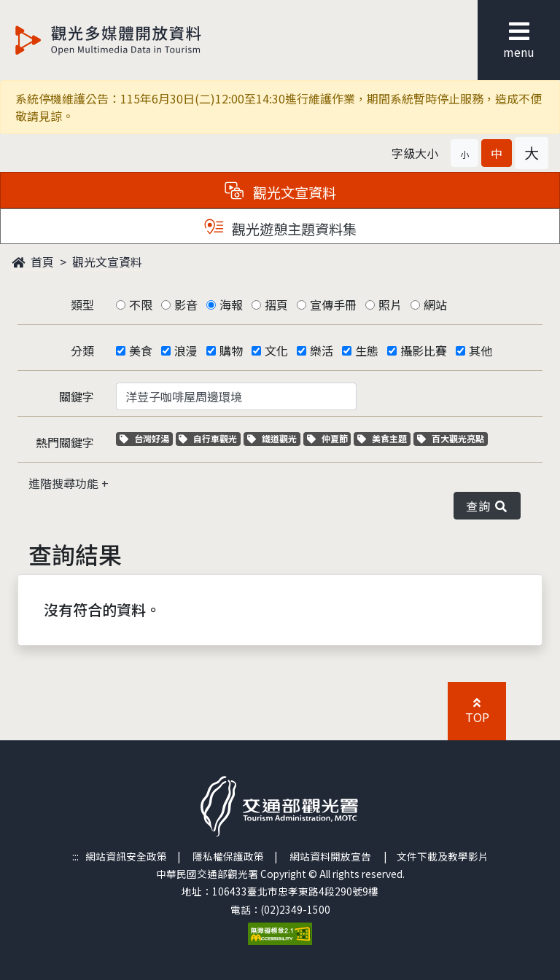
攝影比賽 (424, 350)
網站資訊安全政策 (126, 856)
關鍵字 (77, 396)
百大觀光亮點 (451, 438)
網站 (435, 305)
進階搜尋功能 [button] (65, 483)
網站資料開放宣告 (330, 856)
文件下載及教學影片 (443, 856)
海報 (231, 305)
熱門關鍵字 (65, 442)
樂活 (322, 350)
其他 (481, 350)
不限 (141, 305)
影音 (186, 305)
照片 (390, 305)
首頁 (33, 262)
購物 (231, 350)
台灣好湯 (146, 438)
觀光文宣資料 (107, 262)
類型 (82, 305)
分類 (82, 350)
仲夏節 (329, 438)
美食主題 (384, 438)
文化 (276, 350)
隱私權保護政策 (228, 856)
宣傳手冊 (333, 305)
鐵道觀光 (274, 438)
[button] (464, 153)
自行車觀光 (208, 438)
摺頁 (276, 305)
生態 (367, 350)
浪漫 (186, 350)
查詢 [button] (487, 506)
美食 (141, 350)
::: (75, 856)
